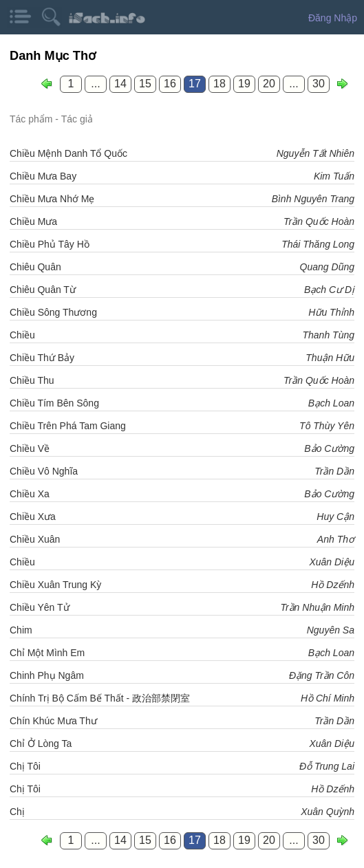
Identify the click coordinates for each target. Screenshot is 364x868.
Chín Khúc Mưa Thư (53, 721)
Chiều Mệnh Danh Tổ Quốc (68, 153)
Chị (17, 812)
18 (220, 84)
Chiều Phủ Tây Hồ (50, 244)
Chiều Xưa (33, 517)
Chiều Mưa (33, 221)
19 (244, 84)
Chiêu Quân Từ (43, 290)
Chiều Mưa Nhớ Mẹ (52, 199)
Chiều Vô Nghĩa (44, 471)
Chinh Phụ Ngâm (47, 675)
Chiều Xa (30, 494)
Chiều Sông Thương (53, 312)
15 (145, 84)
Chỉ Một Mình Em (47, 653)
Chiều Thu (32, 380)
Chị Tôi (25, 766)
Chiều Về (30, 448)
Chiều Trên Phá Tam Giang (68, 426)
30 (319, 84)
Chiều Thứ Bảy (42, 358)
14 (120, 84)
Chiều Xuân (35, 539)
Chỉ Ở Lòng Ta (41, 744)
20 (269, 84)
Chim (21, 630)
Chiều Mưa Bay (43, 176)
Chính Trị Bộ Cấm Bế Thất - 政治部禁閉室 (100, 698)
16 (170, 84)
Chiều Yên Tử (40, 607)
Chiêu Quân (35, 267)
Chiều (22, 335)
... (95, 84)
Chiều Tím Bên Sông (54, 403)
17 (195, 84)
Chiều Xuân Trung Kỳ (55, 585)
